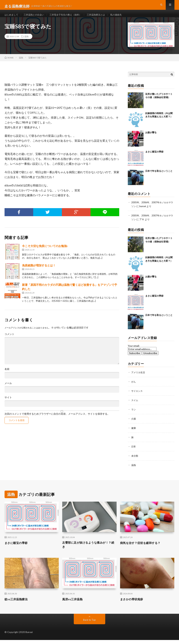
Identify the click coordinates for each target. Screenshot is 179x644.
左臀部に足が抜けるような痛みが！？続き (85, 548)
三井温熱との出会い (36, 17)
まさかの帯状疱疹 (133, 603)
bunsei (146, 211)
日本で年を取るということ (159, 176)
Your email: (134, 351)
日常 (134, 450)
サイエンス (137, 395)
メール (8, 389)
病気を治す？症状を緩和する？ (143, 546)
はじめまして (12, 17)
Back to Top (89, 624)
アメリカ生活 (139, 377)
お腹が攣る (151, 138)
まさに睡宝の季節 (154, 157)
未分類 (135, 459)
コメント (9, 339)
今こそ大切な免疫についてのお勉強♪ (45, 251)
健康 (134, 432)
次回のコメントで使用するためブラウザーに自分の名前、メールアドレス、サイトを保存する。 (57, 419)
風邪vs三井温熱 (74, 603)
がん (134, 386)
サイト (8, 403)
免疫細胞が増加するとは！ (39, 271)
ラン (134, 414)
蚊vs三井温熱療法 (18, 603)
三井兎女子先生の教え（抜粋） (69, 17)
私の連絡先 (123, 17)
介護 (134, 423)
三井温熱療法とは (102, 17)
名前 (7, 374)
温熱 (26, 42)
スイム (135, 404)
